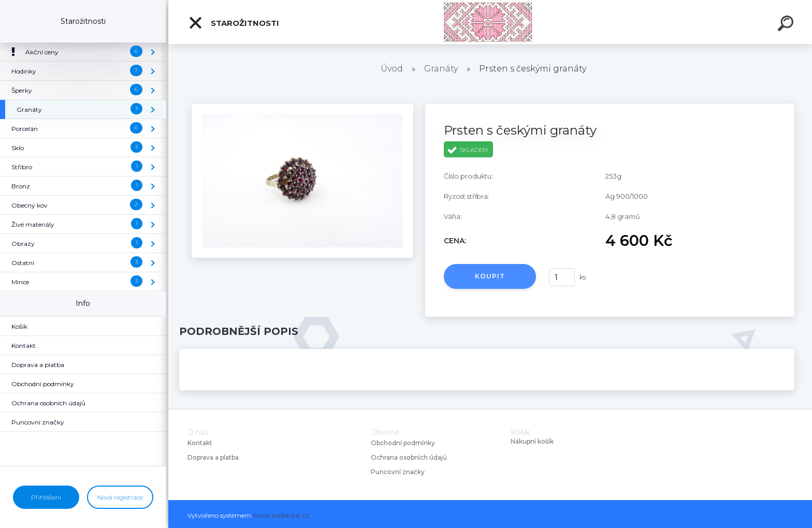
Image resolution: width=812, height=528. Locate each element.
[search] (787, 25)
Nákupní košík (532, 442)
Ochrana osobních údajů (409, 457)
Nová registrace (120, 497)
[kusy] (562, 277)
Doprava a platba (213, 457)
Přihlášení (46, 497)
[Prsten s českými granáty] (302, 107)
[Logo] (490, 22)
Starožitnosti (234, 23)
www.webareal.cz (281, 515)
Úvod (392, 69)
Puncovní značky (398, 472)
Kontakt (201, 443)
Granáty (441, 69)
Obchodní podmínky (403, 443)
